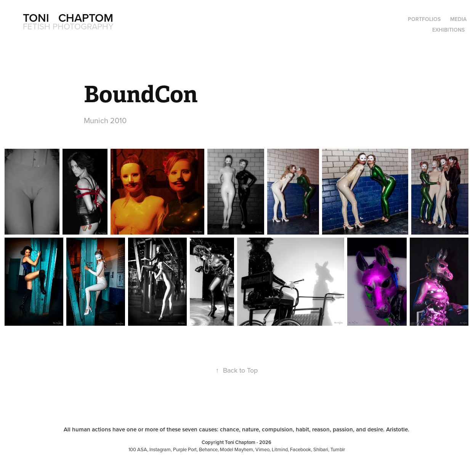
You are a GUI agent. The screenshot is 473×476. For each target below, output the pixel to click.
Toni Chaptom (68, 18)
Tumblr (338, 449)
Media (458, 19)
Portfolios (424, 19)
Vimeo (262, 449)
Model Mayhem (237, 449)
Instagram (160, 449)
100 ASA (138, 449)
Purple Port (185, 449)
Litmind (280, 449)
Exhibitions (448, 30)
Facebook (301, 449)
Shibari (321, 449)
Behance (208, 449)
